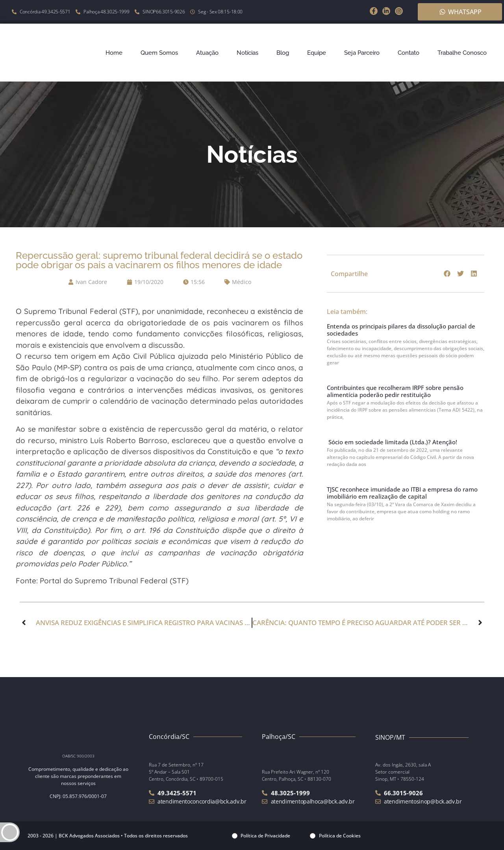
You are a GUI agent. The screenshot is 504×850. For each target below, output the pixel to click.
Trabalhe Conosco (462, 53)
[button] (447, 274)
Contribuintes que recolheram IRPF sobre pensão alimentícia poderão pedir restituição (395, 391)
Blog (283, 53)
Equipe (317, 53)
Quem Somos (159, 53)
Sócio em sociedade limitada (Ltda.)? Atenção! (392, 442)
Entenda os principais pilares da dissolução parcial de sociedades (401, 330)
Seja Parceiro (362, 53)
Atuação (207, 53)
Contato (409, 53)
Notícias (247, 53)
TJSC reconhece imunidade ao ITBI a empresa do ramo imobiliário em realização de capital (402, 493)
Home (114, 53)
